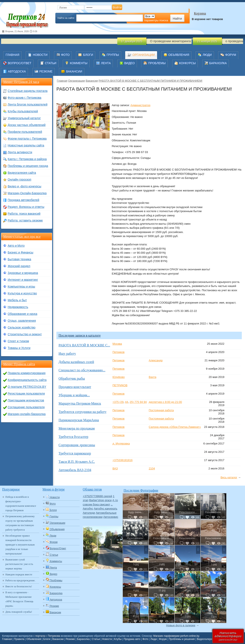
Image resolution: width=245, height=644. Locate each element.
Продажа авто (132, 639)
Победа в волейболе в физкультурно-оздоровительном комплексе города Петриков (21, 504)
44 (126, 402)
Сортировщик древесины (77, 445)
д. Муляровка (121, 444)
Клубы (118, 639)
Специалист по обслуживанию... (82, 370)
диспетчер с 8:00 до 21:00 (165, 402)
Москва (117, 344)
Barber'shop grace (100, 500)
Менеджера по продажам (77, 428)
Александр (156, 360)
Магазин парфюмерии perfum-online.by (176, 636)
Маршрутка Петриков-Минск (80, 403)
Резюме (70, 639)
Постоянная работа (161, 410)
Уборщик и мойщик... (74, 395)
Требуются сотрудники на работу (82, 412)
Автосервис (111, 517)
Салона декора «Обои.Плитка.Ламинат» (175, 427)
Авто (112, 505)
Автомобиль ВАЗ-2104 (75, 470)
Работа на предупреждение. (20, 580)
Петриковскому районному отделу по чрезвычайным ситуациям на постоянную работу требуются (20, 523)
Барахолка (83, 639)
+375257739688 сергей (97, 496)
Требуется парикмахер (75, 453)
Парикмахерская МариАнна (79, 420)
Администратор (140, 105)
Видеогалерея (205, 639)
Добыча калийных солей (76, 362)
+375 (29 (118, 402)
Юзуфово (118, 377)
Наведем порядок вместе (19, 575)
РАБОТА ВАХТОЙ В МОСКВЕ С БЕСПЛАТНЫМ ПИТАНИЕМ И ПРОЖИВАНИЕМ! (150, 81)
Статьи (96, 639)
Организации (77, 81)
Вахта (153, 377)
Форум (163, 639)
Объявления (34, 639)
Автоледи (89, 513)
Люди (154, 639)
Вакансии (92, 81)
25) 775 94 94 (138, 402)
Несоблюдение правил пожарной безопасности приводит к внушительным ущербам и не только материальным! (20, 545)
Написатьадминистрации (228, 636)
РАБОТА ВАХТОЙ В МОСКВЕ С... (84, 345)
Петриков (118, 352)
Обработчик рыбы (72, 378)
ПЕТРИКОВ (120, 385)
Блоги (47, 639)
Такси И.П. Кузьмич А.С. (77, 462)
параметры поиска (156, 20)
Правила (19, 639)
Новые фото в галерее (181, 625)
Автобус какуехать (106, 509)
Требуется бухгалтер (73, 437)
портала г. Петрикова (48, 636)
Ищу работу (67, 354)
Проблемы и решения (182, 639)
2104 (152, 468)
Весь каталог (229, 477)
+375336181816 (122, 460)
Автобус (88, 509)
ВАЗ (115, 468)
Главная (62, 81)
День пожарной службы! (19, 612)
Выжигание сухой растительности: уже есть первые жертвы (19, 564)
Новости (107, 639)
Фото (145, 639)
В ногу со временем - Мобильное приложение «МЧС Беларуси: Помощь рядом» (19, 599)
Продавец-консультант (75, 387)
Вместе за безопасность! (19, 586)
